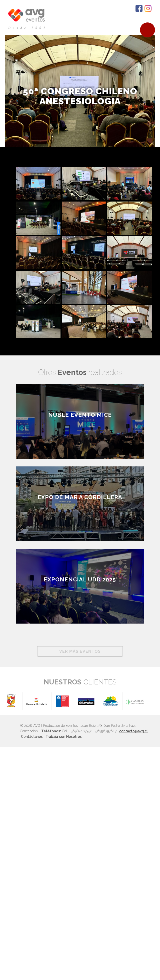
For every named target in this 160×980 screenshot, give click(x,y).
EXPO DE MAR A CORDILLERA (80, 497)
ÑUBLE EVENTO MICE (80, 415)
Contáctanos (32, 737)
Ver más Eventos (80, 651)
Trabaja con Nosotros (64, 737)
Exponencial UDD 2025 (80, 579)
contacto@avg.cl (133, 731)
